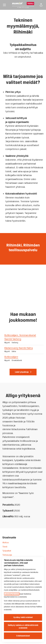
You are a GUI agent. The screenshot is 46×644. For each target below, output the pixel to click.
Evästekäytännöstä (12, 594)
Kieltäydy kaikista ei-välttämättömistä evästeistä (23, 627)
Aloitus (6, 542)
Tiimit (5, 547)
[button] (41, 5)
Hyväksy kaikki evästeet (23, 617)
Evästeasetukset (23, 636)
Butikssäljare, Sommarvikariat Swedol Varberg (23, 337)
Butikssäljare (23, 357)
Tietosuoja (7, 555)
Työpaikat (7, 551)
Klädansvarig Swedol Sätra (23, 348)
